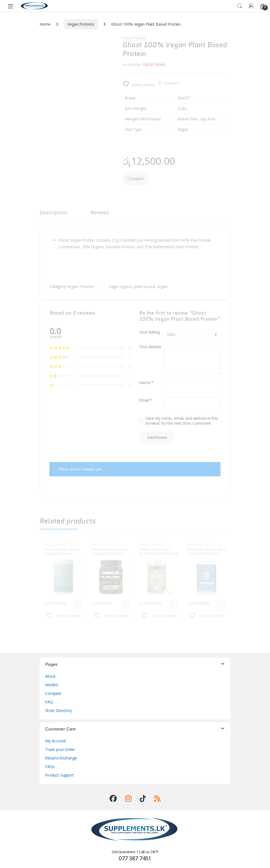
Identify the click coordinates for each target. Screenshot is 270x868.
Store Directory (59, 710)
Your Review (150, 347)
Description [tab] (53, 213)
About (50, 676)
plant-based (144, 287)
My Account (56, 741)
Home (45, 24)
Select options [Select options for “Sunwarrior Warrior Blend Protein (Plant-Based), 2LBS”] (221, 605)
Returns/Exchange (61, 758)
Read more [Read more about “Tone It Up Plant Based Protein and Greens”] (78, 605)
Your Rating (149, 332)
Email (146, 400)
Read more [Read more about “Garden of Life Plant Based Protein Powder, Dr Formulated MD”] (174, 605)
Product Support (59, 775)
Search (240, 6)
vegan (162, 287)
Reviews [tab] (100, 213)
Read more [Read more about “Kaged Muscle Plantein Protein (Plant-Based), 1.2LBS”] (126, 605)
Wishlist (52, 685)
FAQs (50, 767)
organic (126, 287)
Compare (172, 83)
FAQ (49, 702)
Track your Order (60, 749)
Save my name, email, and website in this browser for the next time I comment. (182, 421)
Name (146, 383)
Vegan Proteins (81, 24)
